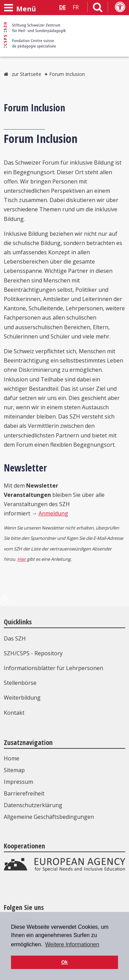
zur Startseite (26, 74)
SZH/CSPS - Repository (33, 653)
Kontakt (14, 713)
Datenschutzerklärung (33, 805)
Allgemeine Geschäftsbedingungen (49, 817)
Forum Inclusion (67, 74)
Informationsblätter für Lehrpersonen (53, 668)
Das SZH (15, 638)
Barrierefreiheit (24, 793)
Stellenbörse (20, 683)
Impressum (18, 782)
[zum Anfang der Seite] (4, 602)
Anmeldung (53, 513)
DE (62, 7)
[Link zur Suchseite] (98, 9)
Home (12, 758)
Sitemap (14, 770)
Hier (21, 559)
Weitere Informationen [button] (72, 944)
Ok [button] (64, 962)
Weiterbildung (22, 698)
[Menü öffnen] (20, 8)
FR (76, 7)
